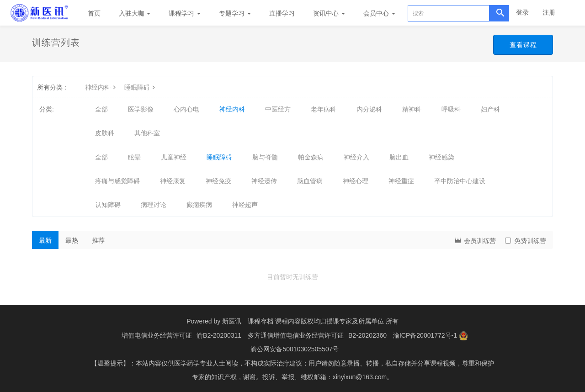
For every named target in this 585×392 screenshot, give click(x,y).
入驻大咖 (135, 13)
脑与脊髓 (265, 157)
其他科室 (147, 133)
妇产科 (490, 109)
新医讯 (232, 321)
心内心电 (186, 109)
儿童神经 (174, 157)
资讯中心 (329, 13)
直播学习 (282, 13)
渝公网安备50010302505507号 (295, 349)
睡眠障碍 (141, 87)
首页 (94, 13)
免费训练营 (526, 241)
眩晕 (134, 157)
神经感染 (441, 157)
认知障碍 (108, 205)
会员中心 (379, 13)
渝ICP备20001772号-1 (425, 335)
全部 (101, 109)
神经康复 (173, 181)
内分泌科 (369, 109)
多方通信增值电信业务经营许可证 (296, 335)
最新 (45, 240)
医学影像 (141, 109)
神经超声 (245, 205)
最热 (72, 240)
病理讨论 (154, 205)
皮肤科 (105, 133)
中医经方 (278, 109)
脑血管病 (310, 181)
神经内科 (101, 87)
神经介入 (356, 157)
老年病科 (324, 109)
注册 (549, 12)
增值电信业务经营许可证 (157, 335)
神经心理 (356, 181)
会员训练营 (475, 240)
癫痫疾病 (199, 205)
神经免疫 (218, 181)
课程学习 (185, 13)
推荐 (98, 240)
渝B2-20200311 (219, 335)
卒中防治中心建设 (460, 181)
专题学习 (235, 13)
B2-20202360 (367, 335)
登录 (522, 12)
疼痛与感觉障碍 (117, 181)
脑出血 (399, 157)
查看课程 (523, 45)
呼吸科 (451, 109)
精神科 (412, 109)
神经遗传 (264, 181)
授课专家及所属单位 (355, 321)
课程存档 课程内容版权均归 (287, 321)
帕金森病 (311, 157)
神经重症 (401, 181)
